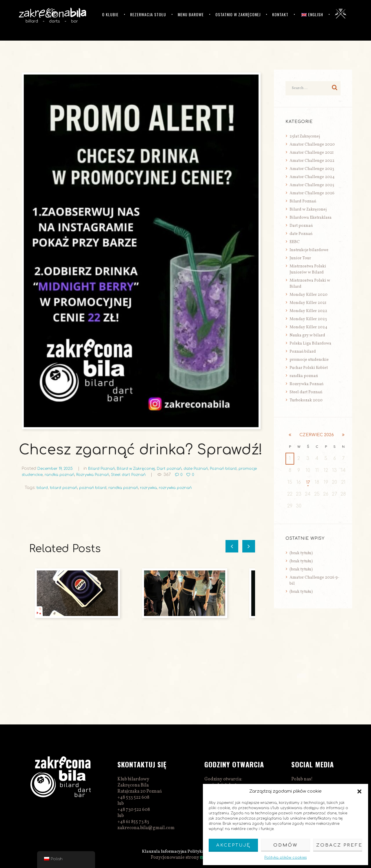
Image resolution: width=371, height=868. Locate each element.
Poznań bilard (236, 469)
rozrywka (157, 488)
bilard (43, 488)
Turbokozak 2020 (306, 400)
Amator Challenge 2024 (312, 177)
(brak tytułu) (301, 553)
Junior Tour (300, 258)
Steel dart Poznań (158, 475)
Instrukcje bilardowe (309, 250)
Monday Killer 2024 (308, 327)
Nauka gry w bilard (307, 335)
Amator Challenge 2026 (312, 193)
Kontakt (280, 14)
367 (198, 475)
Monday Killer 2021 (308, 303)
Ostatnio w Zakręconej (238, 14)
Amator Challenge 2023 (312, 169)
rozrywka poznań (187, 488)
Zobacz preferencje (339, 845)
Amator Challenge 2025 (312, 185)
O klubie (110, 14)
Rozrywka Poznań (119, 475)
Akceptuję (233, 845)
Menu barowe (191, 14)
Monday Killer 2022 (308, 311)
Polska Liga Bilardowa (310, 344)
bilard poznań (66, 488)
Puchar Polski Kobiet (309, 368)
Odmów (285, 845)
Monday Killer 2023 (308, 319)
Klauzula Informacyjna (163, 851)
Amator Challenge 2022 (312, 161)
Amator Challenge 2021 (312, 153)
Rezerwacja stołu (148, 14)
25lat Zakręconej (305, 136)
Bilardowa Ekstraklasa (311, 218)
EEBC (295, 242)
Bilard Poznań (105, 469)
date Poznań (206, 469)
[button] (359, 791)
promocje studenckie (43, 475)
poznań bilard (97, 488)
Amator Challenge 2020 (312, 145)
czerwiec (317, 435)
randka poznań (83, 475)
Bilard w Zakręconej (141, 469)
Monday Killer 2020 (309, 295)
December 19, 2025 (56, 469)
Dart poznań (177, 469)
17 (308, 483)
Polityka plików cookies (285, 858)
